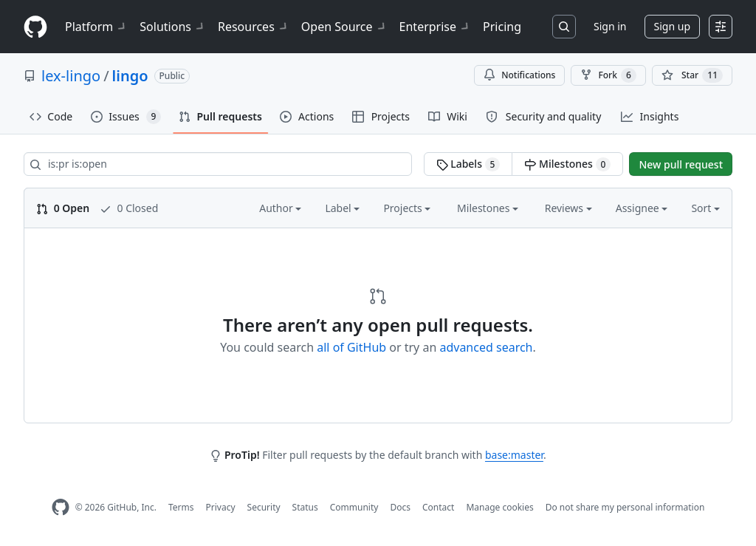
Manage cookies (499, 507)
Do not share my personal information (625, 507)
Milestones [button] (488, 208)
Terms (181, 507)
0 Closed (129, 208)
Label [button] (342, 208)
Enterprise (435, 27)
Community (354, 507)
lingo (130, 76)
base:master (514, 455)
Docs (400, 507)
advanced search (486, 347)
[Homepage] (35, 27)
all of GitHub (351, 347)
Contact (438, 507)
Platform (96, 27)
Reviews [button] (568, 208)
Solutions (173, 27)
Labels (468, 164)
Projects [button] (407, 208)
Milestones (567, 164)
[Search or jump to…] (564, 27)
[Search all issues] (218, 164)
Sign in (610, 26)
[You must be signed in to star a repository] (692, 75)
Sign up (672, 26)
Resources (254, 27)
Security (264, 507)
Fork (608, 75)
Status (305, 507)
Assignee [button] (642, 208)
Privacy (221, 507)
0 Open (63, 208)
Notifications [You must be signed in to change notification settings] (519, 75)
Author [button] (280, 208)
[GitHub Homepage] (61, 507)
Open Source (344, 27)
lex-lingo (71, 76)
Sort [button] (705, 208)
